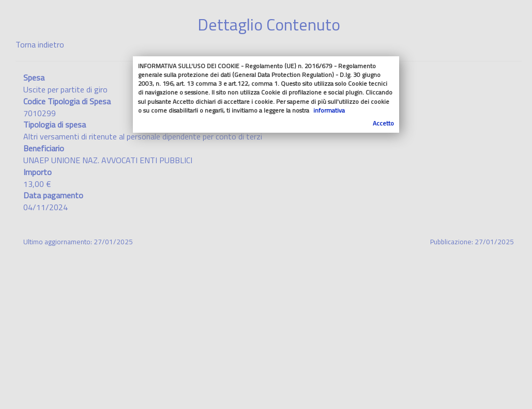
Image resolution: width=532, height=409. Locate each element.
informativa (329, 110)
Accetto (383, 123)
